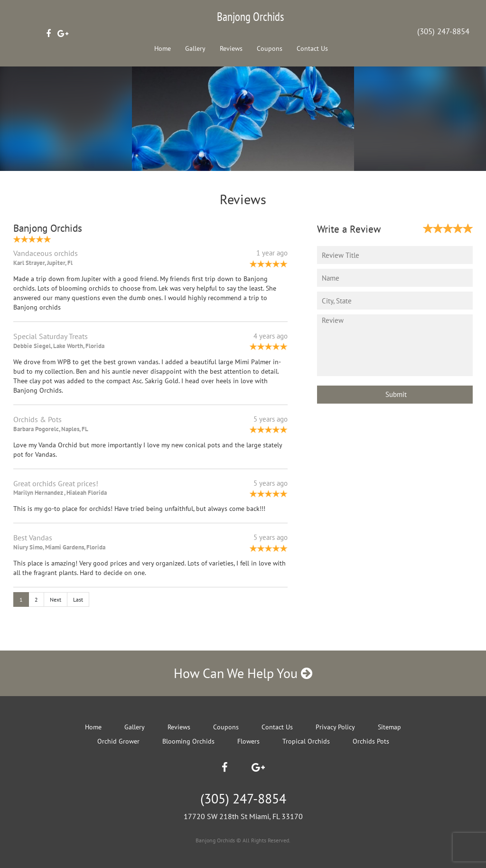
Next (56, 599)
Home (163, 48)
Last (78, 599)
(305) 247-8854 (443, 31)
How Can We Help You (243, 673)
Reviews (231, 48)
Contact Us (312, 48)
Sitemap (389, 727)
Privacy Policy (335, 727)
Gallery (195, 48)
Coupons (270, 48)
